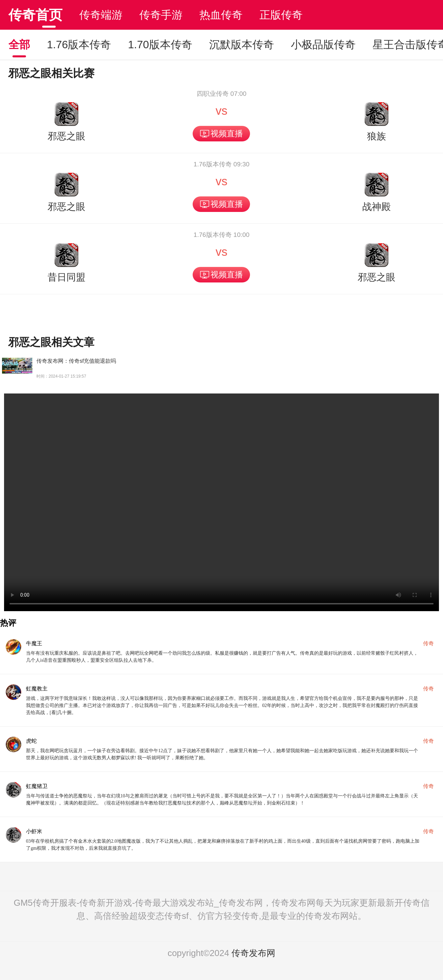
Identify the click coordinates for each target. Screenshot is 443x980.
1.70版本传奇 (160, 45)
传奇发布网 (253, 953)
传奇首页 (35, 15)
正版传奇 (281, 15)
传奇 (428, 643)
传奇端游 (101, 15)
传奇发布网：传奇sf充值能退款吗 (76, 361)
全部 (19, 45)
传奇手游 (161, 15)
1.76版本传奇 (79, 45)
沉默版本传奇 (242, 45)
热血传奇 (221, 15)
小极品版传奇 (323, 45)
